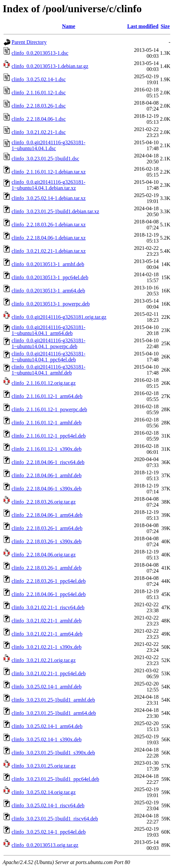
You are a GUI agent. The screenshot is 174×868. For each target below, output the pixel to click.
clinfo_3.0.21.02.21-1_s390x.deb (47, 647)
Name (69, 26)
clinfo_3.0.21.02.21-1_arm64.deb (47, 634)
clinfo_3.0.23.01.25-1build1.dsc (45, 159)
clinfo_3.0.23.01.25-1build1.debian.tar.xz (55, 211)
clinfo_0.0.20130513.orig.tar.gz (45, 845)
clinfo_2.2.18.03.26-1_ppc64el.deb (49, 581)
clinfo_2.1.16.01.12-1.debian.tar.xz (49, 172)
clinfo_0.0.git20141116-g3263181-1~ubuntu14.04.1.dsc (49, 145)
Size (165, 26)
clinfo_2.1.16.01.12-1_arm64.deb (47, 396)
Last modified (143, 26)
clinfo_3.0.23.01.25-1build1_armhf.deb (53, 700)
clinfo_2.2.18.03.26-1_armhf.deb (47, 568)
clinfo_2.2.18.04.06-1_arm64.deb (47, 515)
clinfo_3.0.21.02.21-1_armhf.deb (47, 621)
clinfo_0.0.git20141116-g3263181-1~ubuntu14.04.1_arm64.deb (49, 330)
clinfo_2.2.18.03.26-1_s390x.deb (47, 541)
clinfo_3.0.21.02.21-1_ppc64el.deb (49, 673)
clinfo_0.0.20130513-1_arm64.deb (48, 291)
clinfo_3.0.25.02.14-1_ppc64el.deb (49, 832)
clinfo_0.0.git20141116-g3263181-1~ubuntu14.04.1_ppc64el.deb (49, 357)
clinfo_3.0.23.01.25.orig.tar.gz (44, 766)
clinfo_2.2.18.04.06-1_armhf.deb (47, 475)
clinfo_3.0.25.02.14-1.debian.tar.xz (49, 198)
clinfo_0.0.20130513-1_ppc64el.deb (50, 277)
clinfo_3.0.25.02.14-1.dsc (39, 79)
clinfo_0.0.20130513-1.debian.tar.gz (50, 66)
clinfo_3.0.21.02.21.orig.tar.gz (44, 660)
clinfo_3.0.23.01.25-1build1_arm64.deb (54, 713)
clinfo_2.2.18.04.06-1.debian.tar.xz (49, 238)
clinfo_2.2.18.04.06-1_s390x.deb (47, 489)
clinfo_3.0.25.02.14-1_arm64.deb (47, 726)
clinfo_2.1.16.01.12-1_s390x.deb (47, 449)
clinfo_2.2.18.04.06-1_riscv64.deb (48, 462)
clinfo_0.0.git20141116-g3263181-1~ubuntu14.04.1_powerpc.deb (49, 343)
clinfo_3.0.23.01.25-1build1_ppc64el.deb (55, 779)
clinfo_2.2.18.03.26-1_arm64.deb (47, 528)
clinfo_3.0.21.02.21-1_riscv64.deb (48, 607)
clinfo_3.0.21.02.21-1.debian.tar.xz (49, 251)
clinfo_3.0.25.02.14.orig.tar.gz (44, 792)
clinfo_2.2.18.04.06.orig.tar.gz (44, 555)
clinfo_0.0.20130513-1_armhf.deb (48, 264)
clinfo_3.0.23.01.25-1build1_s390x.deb (53, 753)
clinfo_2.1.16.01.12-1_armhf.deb (47, 423)
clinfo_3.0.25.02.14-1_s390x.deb (47, 739)
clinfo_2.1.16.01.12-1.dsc (39, 93)
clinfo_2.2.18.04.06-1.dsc (39, 119)
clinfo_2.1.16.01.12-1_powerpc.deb (49, 409)
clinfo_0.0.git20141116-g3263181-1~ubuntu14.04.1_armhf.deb (49, 370)
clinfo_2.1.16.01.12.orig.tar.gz (44, 383)
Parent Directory (29, 42)
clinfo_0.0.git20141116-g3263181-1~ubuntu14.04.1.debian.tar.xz (49, 185)
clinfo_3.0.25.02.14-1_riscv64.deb (48, 805)
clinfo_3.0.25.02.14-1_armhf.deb (47, 687)
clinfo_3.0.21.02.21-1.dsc (39, 132)
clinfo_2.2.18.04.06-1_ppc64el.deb (49, 594)
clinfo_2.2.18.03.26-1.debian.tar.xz (49, 225)
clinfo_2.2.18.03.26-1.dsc (39, 106)
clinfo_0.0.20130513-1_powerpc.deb (51, 304)
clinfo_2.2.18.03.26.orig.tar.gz (44, 502)
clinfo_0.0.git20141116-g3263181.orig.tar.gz (59, 317)
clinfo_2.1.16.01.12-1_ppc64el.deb (49, 436)
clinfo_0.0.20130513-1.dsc (40, 53)
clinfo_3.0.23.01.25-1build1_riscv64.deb (55, 819)
